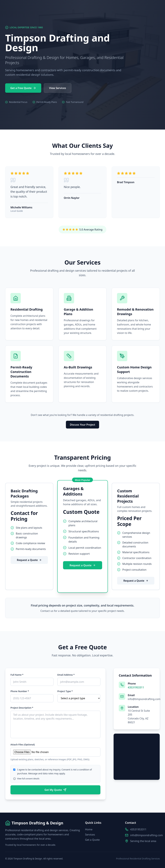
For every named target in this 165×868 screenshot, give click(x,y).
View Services (58, 88)
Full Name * (17, 675)
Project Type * (65, 691)
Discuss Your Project (82, 425)
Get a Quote (92, 840)
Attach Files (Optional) (23, 745)
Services (90, 835)
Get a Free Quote (23, 88)
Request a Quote (29, 560)
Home (89, 829)
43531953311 (136, 687)
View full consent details (26, 779)
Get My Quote (55, 790)
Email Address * (66, 675)
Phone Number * (20, 691)
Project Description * (22, 708)
